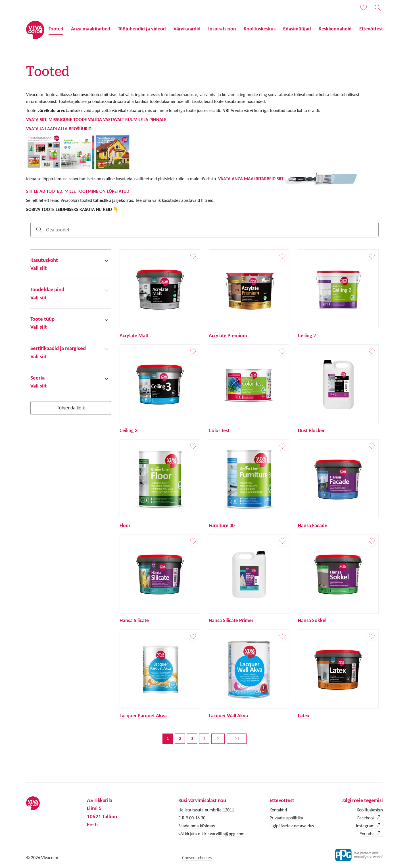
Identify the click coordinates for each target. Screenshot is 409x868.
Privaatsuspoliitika (286, 818)
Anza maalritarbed (91, 29)
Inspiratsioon (222, 29)
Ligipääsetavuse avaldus (292, 826)
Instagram (365, 826)
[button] (71, 264)
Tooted (56, 29)
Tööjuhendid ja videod (142, 29)
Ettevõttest (371, 29)
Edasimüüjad (297, 29)
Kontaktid (278, 810)
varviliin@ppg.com (227, 834)
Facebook (366, 818)
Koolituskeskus (260, 29)
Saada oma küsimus (197, 826)
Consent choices (197, 858)
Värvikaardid (187, 29)
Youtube (367, 834)
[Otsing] (378, 8)
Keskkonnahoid (335, 29)
